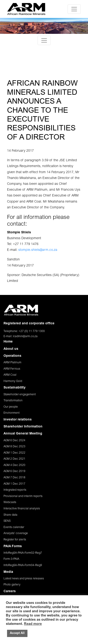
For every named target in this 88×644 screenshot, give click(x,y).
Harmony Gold (13, 381)
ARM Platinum (12, 363)
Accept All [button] (17, 633)
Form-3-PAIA (11, 559)
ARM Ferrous (12, 369)
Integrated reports (15, 490)
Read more (33, 624)
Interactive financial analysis (22, 509)
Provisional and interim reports (23, 496)
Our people (11, 407)
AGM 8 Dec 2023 (14, 447)
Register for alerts (15, 540)
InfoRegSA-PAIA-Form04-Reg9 (23, 565)
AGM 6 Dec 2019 (14, 471)
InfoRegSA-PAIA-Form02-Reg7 (23, 553)
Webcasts (10, 502)
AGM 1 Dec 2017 (14, 484)
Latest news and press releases (24, 579)
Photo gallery (12, 585)
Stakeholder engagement (20, 395)
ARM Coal (10, 375)
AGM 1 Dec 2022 (14, 453)
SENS (7, 521)
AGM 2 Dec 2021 (14, 459)
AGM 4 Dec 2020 (14, 465)
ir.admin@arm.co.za (25, 336)
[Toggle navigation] (74, 9)
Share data (10, 515)
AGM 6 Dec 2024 (14, 441)
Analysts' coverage (16, 533)
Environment (11, 413)
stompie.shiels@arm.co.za (38, 250)
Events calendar (14, 527)
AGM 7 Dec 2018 (14, 478)
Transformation (13, 401)
